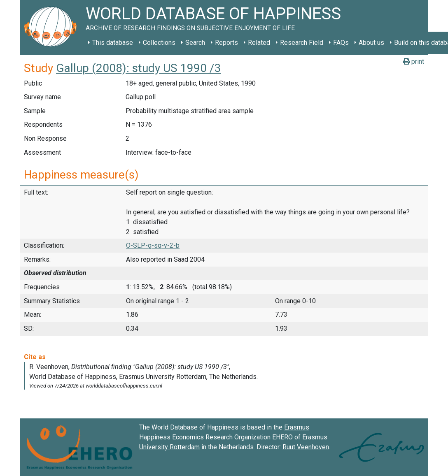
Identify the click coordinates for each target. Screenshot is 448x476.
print (414, 62)
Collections (159, 43)
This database (113, 43)
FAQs (341, 43)
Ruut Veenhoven (306, 447)
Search (195, 43)
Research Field (302, 43)
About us (371, 43)
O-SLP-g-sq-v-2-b (153, 245)
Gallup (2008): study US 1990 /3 (139, 68)
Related (259, 43)
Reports (226, 43)
